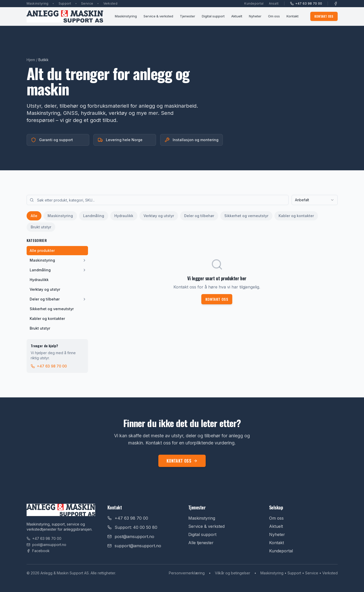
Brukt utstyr (41, 227)
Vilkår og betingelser (233, 573)
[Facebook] (336, 4)
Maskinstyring (126, 16)
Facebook (38, 551)
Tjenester (187, 16)
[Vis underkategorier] (84, 260)
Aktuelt (237, 16)
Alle (34, 216)
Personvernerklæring (187, 573)
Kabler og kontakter (296, 216)
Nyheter (255, 16)
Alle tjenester (201, 543)
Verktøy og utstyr (159, 216)
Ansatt (274, 3)
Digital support (213, 16)
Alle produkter (42, 250)
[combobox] (315, 200)
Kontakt (293, 16)
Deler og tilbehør (199, 216)
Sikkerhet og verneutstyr (246, 216)
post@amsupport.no (46, 545)
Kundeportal (254, 3)
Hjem (31, 60)
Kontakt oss (324, 16)
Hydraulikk (124, 216)
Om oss (274, 16)
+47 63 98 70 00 (306, 3)
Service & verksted (158, 16)
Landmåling (94, 216)
